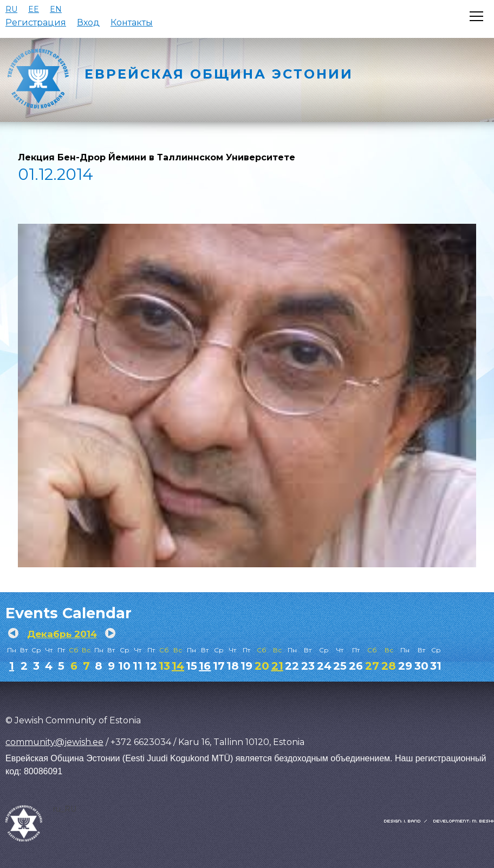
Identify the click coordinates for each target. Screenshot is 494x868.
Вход (88, 22)
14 (178, 666)
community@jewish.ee (54, 742)
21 (277, 666)
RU (11, 9)
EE (34, 9)
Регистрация (36, 22)
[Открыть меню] (476, 16)
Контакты (132, 22)
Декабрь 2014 (62, 634)
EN (56, 9)
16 (205, 666)
